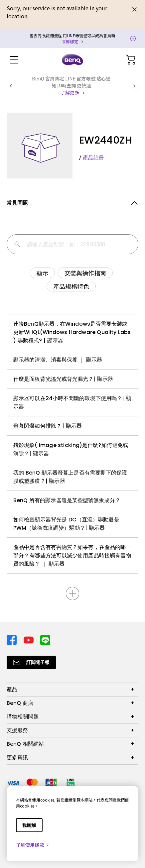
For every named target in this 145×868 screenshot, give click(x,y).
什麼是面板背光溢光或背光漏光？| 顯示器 (63, 379)
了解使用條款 (33, 845)
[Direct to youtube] (29, 639)
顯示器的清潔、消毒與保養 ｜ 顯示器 (58, 360)
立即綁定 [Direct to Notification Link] (70, 41)
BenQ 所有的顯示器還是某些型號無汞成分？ (67, 500)
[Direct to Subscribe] (31, 662)
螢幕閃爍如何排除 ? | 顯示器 (48, 426)
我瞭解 (29, 825)
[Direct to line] (45, 639)
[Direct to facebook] (12, 639)
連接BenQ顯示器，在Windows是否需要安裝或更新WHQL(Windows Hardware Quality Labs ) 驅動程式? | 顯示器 (72, 332)
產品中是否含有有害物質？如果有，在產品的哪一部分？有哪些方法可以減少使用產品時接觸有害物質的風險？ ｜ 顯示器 (72, 555)
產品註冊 (93, 158)
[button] (11, 86)
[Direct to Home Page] (72, 60)
